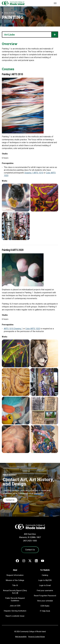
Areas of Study (9, 13)
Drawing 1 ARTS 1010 (34, 173)
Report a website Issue (15, 616)
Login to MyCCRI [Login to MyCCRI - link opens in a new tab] (45, 580)
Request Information (15, 575)
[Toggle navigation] (55, 3)
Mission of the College (15, 580)
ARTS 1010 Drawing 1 (13, 329)
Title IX (15, 585)
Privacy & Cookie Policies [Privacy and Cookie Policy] (37, 637)
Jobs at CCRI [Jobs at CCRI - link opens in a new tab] (15, 606)
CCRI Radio (45, 606)
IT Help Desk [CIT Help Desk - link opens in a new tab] (45, 611)
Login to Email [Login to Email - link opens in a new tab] (45, 585)
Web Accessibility (21, 637)
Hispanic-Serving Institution (15, 611)
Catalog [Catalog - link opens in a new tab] (45, 575)
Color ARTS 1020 (33, 329)
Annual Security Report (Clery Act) (15, 592)
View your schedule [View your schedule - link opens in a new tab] (45, 601)
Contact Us (10, 500)
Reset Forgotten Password (45, 596)
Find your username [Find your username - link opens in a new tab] (45, 591)
